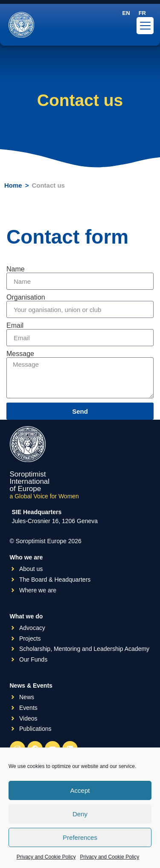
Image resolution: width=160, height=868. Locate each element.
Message (20, 354)
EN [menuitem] (126, 13)
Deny (80, 814)
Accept (80, 790)
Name (16, 269)
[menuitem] (126, 13)
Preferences (80, 837)
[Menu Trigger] (145, 26)
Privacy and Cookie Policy (46, 857)
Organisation (26, 297)
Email (15, 326)
